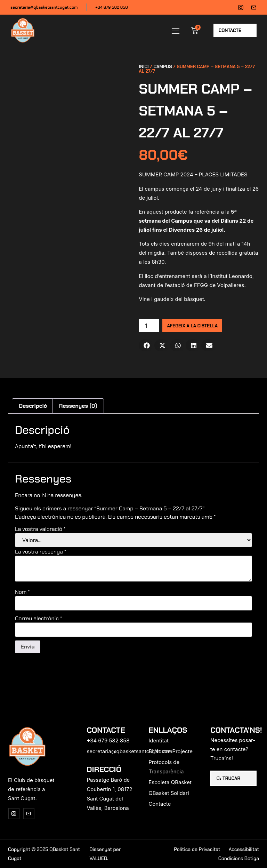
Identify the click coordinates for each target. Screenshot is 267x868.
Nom (22, 592)
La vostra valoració (40, 529)
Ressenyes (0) (78, 406)
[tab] (33, 406)
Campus (163, 67)
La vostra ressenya (41, 552)
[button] (176, 31)
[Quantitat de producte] (149, 326)
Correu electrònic (38, 619)
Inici (144, 67)
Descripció (33, 406)
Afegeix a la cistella (192, 326)
